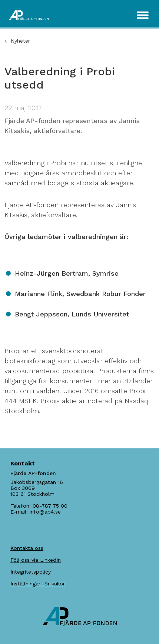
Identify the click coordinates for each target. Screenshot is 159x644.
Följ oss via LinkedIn (36, 560)
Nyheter (20, 41)
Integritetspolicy (31, 572)
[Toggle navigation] (143, 15)
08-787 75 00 (50, 506)
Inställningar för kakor (38, 584)
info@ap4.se (45, 512)
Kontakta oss (27, 548)
